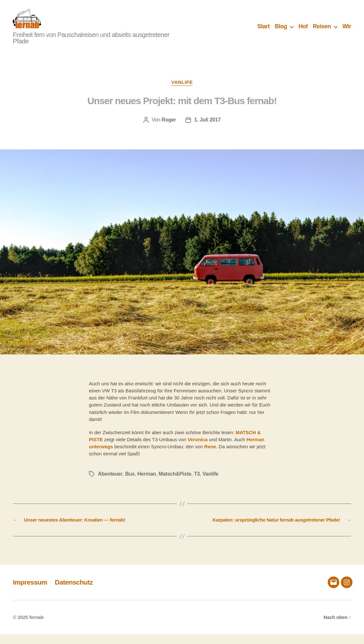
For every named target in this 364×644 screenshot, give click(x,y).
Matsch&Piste (175, 483)
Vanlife (182, 92)
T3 (197, 483)
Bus (130, 483)
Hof (303, 31)
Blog (281, 31)
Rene (210, 456)
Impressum (30, 592)
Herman (147, 483)
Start (264, 31)
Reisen (322, 31)
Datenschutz (74, 592)
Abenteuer (110, 483)
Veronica (198, 449)
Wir (347, 31)
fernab (36, 627)
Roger (169, 129)
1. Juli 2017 (207, 129)
